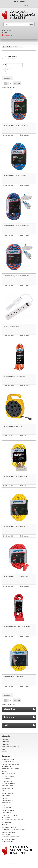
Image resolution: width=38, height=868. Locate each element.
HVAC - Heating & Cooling (9, 815)
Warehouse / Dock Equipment (11, 837)
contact (15, 2)
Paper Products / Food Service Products (14, 830)
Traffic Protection (8, 788)
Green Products (7, 808)
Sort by (4, 64)
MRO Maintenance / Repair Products (13, 820)
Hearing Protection (8, 810)
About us (5, 749)
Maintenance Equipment (9, 827)
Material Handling (7, 822)
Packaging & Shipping (8, 784)
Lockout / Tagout (7, 818)
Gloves (4, 805)
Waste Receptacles (7, 842)
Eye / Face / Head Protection (10, 764)
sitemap (23, 2)
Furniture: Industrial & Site (10, 769)
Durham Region (7, 35)
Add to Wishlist (9, 135)
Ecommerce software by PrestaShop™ (14, 864)
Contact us (5, 744)
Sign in (5, 33)
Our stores (9, 717)
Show (3, 69)
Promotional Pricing (8, 759)
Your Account (7, 30)
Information (9, 709)
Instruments (6, 779)
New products (6, 739)
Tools (9, 47)
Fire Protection (6, 803)
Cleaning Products (8, 801)
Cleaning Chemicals (8, 762)
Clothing (5, 798)
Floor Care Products (8, 774)
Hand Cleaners (6, 813)
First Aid (4, 771)
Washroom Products (8, 839)
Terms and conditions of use (10, 747)
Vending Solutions (7, 793)
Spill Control (6, 835)
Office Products (7, 781)
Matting (4, 825)
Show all (17, 83)
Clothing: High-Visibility (9, 776)
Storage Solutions (8, 786)
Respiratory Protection (9, 832)
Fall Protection (7, 766)
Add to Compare (26, 135)
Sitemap (4, 752)
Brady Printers (6, 796)
